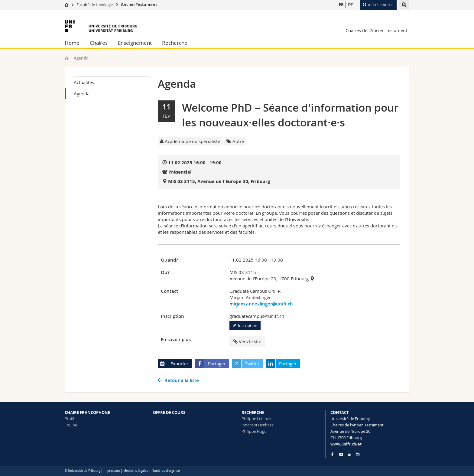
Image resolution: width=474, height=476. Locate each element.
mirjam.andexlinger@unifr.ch (261, 304)
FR (341, 5)
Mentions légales (136, 471)
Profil (69, 419)
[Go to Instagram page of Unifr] (358, 454)
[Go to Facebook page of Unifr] (332, 454)
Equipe (71, 425)
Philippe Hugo (254, 431)
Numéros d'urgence (166, 471)
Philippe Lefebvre (257, 419)
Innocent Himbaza (258, 425)
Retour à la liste (182, 380)
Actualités (84, 82)
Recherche (175, 43)
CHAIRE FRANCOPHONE (87, 412)
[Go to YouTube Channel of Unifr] (341, 454)
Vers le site (247, 341)
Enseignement (135, 43)
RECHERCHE (253, 412)
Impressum (112, 471)
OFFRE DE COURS (169, 412)
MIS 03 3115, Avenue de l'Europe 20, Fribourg (219, 181)
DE (350, 5)
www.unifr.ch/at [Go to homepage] (346, 444)
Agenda (82, 93)
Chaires (99, 43)
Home (72, 43)
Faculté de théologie (95, 5)
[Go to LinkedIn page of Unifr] (350, 454)
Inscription (245, 325)
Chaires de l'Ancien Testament (376, 30)
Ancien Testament (139, 5)
